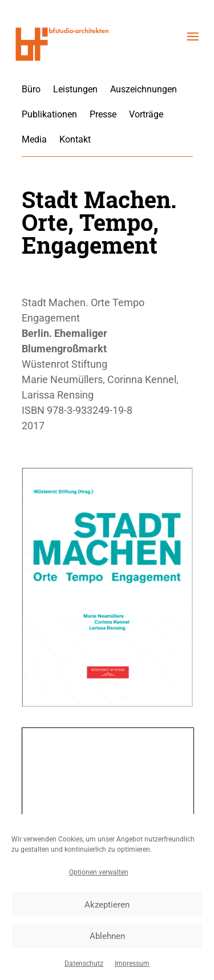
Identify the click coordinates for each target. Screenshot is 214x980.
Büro (31, 89)
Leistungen (75, 89)
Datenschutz (84, 963)
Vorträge (146, 114)
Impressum (132, 963)
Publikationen (49, 114)
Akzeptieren (107, 905)
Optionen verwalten (99, 872)
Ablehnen (107, 936)
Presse (103, 114)
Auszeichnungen (144, 89)
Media (34, 139)
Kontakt (75, 139)
